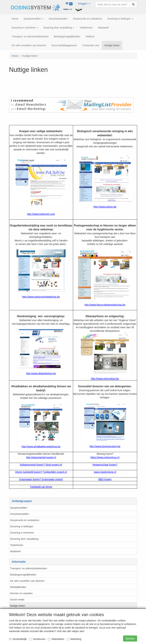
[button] (84, 4)
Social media (17, 600)
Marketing (74, 639)
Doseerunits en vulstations (25, 520)
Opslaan (130, 638)
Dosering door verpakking (24, 539)
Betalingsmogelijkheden (23, 575)
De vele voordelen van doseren (27, 581)
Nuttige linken (18, 606)
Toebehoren (17, 545)
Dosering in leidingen (22, 526)
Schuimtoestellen (20, 514)
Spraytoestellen (19, 508)
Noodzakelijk (18, 639)
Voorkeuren (37, 639)
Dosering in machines (22, 533)
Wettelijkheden (18, 587)
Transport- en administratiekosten (29, 568)
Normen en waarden (21, 593)
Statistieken (56, 639)
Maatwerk (16, 551)
